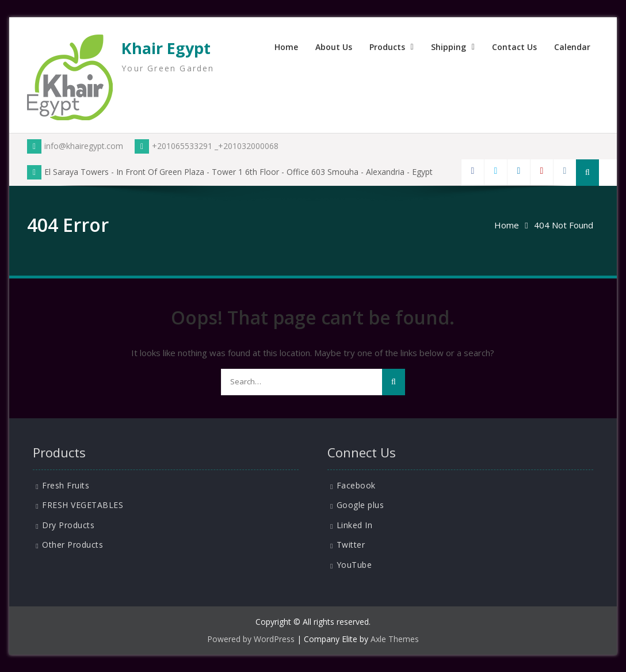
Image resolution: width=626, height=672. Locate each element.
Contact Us (514, 47)
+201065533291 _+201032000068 (207, 146)
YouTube (354, 565)
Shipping (448, 47)
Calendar (572, 47)
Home (286, 47)
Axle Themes (395, 639)
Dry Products (68, 525)
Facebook (356, 485)
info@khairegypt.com (75, 146)
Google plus (360, 505)
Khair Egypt (166, 48)
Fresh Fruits (66, 485)
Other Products (72, 545)
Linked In (355, 525)
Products (387, 47)
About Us (334, 47)
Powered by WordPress (251, 639)
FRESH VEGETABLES (83, 505)
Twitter (351, 545)
